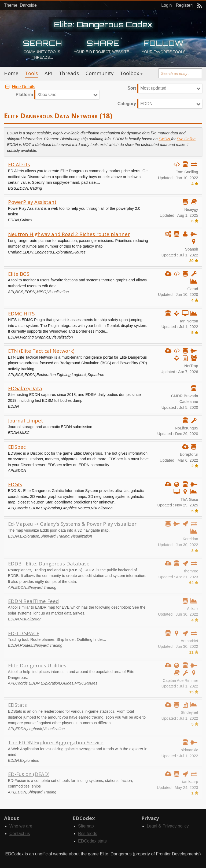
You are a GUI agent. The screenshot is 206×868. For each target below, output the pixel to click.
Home (11, 73)
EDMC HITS (21, 313)
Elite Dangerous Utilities (37, 665)
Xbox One (47, 95)
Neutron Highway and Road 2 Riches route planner (69, 234)
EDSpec (17, 447)
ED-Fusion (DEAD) (29, 774)
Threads (69, 73)
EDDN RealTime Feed (33, 601)
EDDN (146, 104)
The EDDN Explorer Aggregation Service (56, 742)
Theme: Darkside (20, 5)
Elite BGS (19, 274)
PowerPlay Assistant (32, 202)
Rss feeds (88, 834)
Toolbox (130, 73)
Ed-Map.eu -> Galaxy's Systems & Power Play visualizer (72, 524)
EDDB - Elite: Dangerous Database (49, 563)
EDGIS (15, 484)
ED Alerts (19, 164)
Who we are (21, 826)
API (48, 73)
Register (184, 5)
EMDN (165, 139)
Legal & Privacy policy (168, 826)
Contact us (20, 834)
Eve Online (186, 139)
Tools (31, 73)
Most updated (153, 88)
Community (100, 73)
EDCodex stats (92, 841)
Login (166, 5)
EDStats (17, 705)
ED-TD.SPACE (24, 633)
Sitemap (86, 826)
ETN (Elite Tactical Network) (41, 351)
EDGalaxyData (25, 388)
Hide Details (20, 87)
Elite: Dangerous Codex (103, 24)
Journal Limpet (26, 420)
